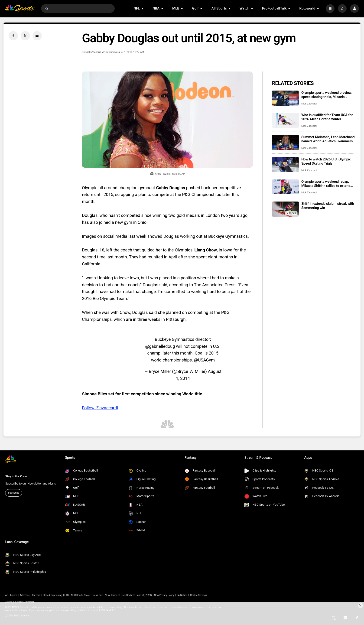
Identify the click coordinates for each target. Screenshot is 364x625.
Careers (36, 595)
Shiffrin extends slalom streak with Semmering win (328, 206)
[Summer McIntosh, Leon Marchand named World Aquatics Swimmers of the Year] (285, 142)
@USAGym (204, 360)
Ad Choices (11, 595)
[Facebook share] (13, 36)
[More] (330, 8)
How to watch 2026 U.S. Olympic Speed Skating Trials (326, 161)
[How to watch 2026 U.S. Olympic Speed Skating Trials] (285, 165)
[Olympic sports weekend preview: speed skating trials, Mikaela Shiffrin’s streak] (285, 98)
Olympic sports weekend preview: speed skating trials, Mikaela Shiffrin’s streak (327, 95)
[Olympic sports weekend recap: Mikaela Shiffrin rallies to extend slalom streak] (285, 187)
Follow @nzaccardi (100, 408)
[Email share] (37, 36)
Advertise (25, 595)
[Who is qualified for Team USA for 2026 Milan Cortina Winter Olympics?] (285, 120)
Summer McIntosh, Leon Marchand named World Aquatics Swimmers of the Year (328, 139)
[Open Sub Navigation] (143, 8)
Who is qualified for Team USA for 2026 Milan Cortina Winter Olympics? (327, 117)
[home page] (20, 8)
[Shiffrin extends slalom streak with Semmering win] (285, 209)
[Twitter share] (25, 36)
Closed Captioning (52, 595)
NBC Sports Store (80, 595)
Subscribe (14, 493)
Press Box (97, 595)
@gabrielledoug (160, 346)
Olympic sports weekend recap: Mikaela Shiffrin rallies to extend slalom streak (326, 184)
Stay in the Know (16, 476)
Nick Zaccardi (93, 52)
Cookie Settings (198, 595)
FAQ (67, 595)
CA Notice (182, 595)
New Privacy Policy (164, 595)
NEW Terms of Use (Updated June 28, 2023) (128, 595)
